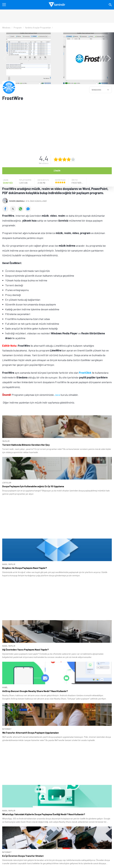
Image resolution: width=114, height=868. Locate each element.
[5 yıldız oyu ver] (73, 159)
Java (57, 395)
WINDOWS (96, 90)
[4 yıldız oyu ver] (69, 159)
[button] (108, 58)
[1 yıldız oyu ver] (56, 159)
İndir (57, 170)
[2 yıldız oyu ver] (60, 159)
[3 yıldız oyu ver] (64, 159)
